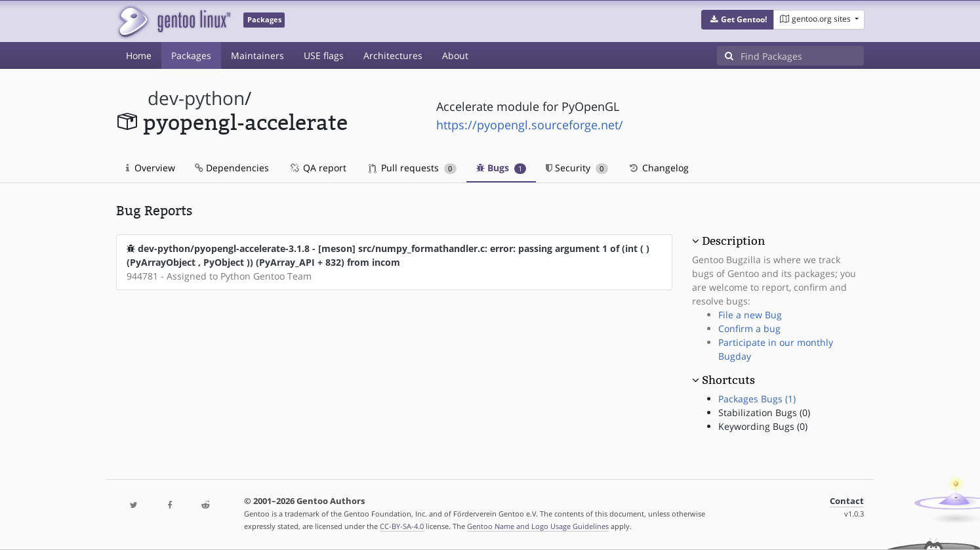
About (455, 55)
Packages (191, 55)
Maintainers (257, 55)
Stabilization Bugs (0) (764, 412)
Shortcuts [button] (728, 380)
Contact (847, 501)
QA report (317, 168)
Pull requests (413, 168)
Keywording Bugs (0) (763, 426)
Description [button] (733, 241)
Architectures (393, 55)
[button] (738, 20)
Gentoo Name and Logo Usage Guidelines (538, 526)
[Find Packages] (802, 56)
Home (139, 55)
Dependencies (232, 168)
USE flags (324, 55)
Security (577, 168)
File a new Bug (750, 315)
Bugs (501, 168)
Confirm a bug (749, 328)
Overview (151, 168)
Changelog (658, 168)
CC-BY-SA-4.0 (402, 526)
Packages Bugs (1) (757, 399)
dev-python (196, 98)
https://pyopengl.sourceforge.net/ (530, 125)
